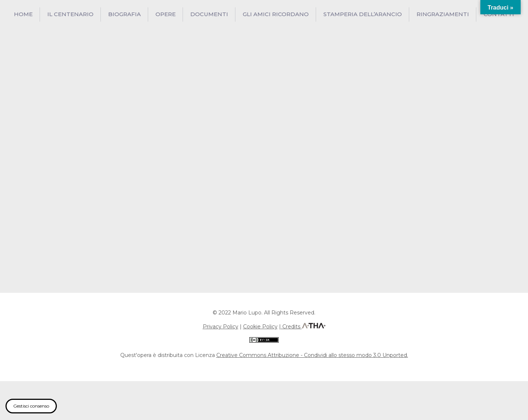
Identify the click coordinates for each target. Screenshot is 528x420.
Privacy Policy (221, 327)
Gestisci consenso (31, 406)
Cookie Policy (260, 327)
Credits (291, 327)
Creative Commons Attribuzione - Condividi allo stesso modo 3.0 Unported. (312, 355)
